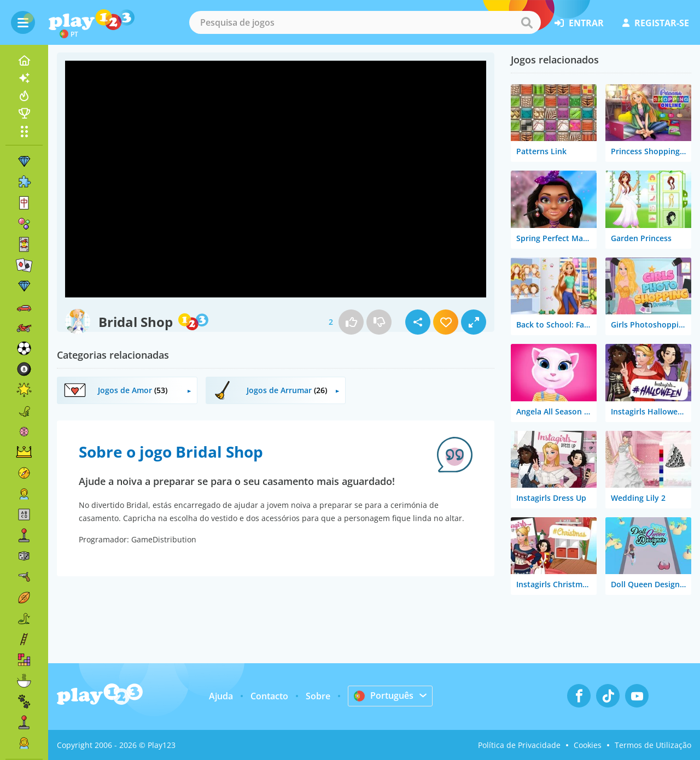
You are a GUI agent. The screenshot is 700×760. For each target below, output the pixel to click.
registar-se (656, 23)
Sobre (318, 696)
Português (384, 695)
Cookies (588, 745)
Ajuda (221, 696)
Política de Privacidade (519, 745)
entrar (579, 23)
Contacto (269, 696)
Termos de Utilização (653, 745)
